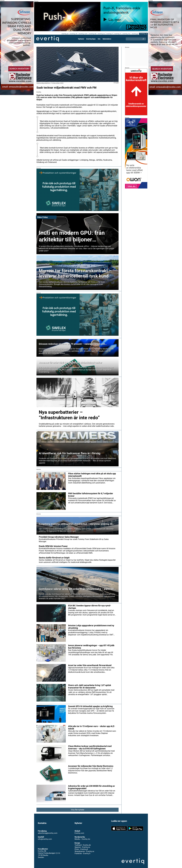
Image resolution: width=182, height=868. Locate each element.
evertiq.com (83, 34)
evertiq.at (65, 34)
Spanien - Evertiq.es (82, 845)
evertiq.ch (73, 34)
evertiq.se (144, 34)
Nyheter (81, 39)
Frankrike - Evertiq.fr (82, 851)
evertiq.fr (118, 34)
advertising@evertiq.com (48, 831)
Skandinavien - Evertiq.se (84, 849)
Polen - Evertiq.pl (81, 847)
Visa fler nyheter (78, 807)
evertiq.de (92, 34)
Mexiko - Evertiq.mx (82, 837)
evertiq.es (101, 34)
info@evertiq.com (45, 837)
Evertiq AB (48, 39)
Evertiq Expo (91, 39)
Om (99, 39)
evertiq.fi (109, 34)
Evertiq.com (79, 831)
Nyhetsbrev (107, 39)
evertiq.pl (135, 34)
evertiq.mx (126, 34)
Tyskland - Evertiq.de (83, 843)
